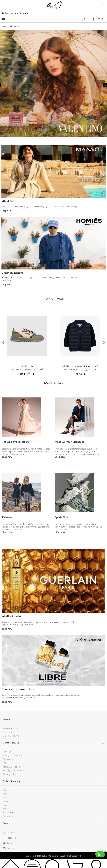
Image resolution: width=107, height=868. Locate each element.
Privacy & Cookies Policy (14, 755)
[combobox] (53, 26)
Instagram (11, 848)
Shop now (6, 211)
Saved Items (8, 732)
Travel (5, 809)
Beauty (6, 805)
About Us (7, 752)
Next (105, 85)
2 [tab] (55, 141)
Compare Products (94, 19)
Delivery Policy (9, 774)
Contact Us (8, 759)
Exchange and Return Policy (15, 771)
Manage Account (10, 728)
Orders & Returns (11, 736)
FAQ (5, 763)
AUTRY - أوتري (27, 366)
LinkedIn (11, 833)
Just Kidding (8, 813)
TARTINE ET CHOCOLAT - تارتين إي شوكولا (80, 366)
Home (6, 801)
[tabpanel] (53, 84)
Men (5, 794)
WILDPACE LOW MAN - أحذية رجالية (27, 369)
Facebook (11, 838)
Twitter (10, 843)
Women (6, 790)
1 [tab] (52, 141)
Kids (5, 797)
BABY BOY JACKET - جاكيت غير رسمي (80, 369)
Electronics (8, 816)
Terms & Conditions (12, 767)
